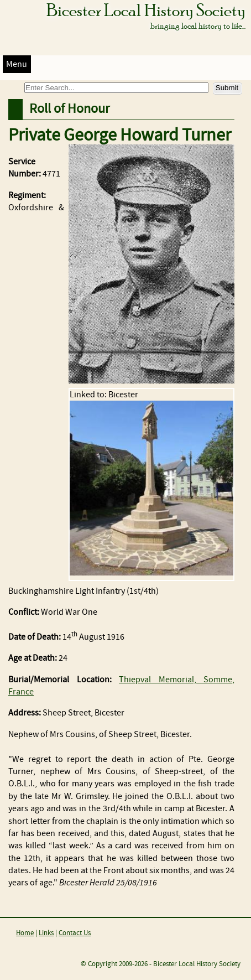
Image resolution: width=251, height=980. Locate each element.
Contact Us (75, 933)
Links (46, 933)
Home (25, 933)
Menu (17, 64)
